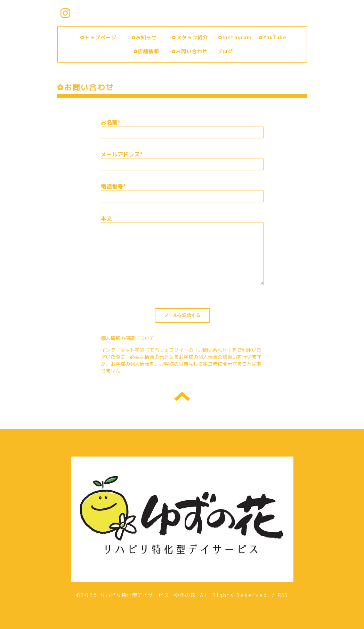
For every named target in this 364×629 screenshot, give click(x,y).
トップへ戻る (182, 396)
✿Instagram (235, 37)
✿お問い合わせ (192, 51)
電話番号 (114, 186)
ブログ (225, 51)
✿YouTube (273, 37)
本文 (106, 218)
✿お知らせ (149, 37)
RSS (283, 595)
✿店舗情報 (149, 51)
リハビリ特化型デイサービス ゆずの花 (148, 595)
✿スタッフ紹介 (193, 37)
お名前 (111, 122)
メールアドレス (122, 154)
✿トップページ (101, 37)
